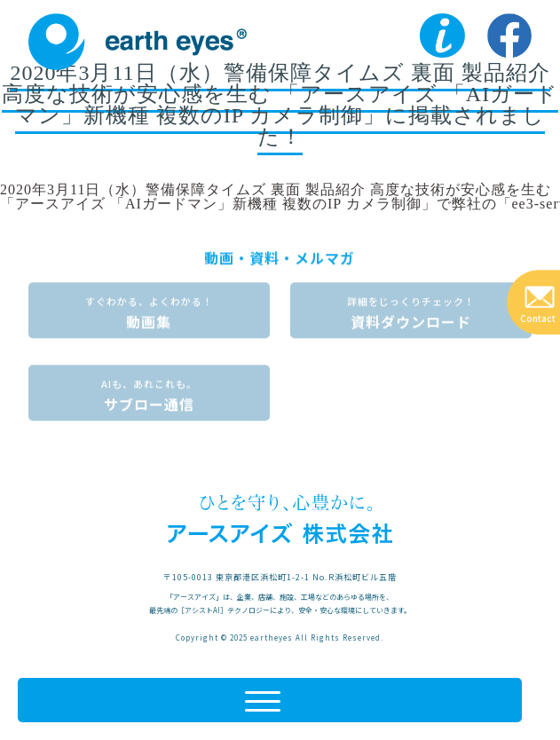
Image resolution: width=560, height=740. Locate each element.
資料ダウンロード (411, 321)
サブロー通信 (149, 403)
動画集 (149, 321)
